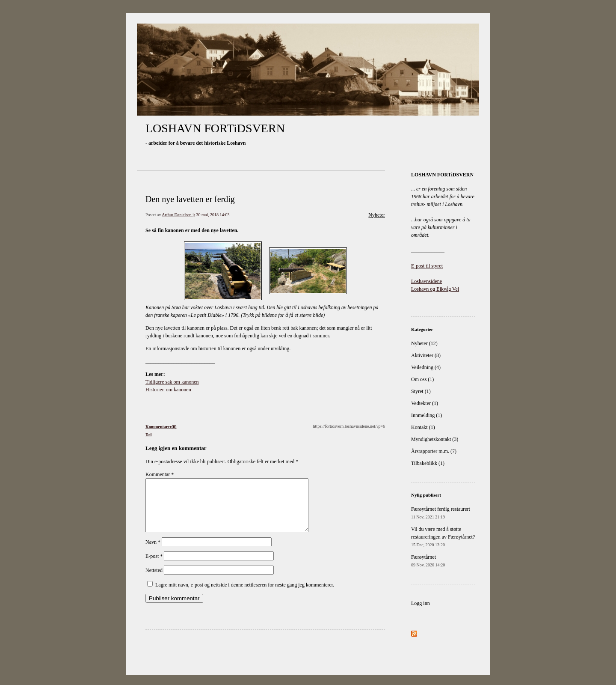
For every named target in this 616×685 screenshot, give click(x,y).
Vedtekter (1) (425, 403)
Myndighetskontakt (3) (435, 439)
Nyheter (377, 215)
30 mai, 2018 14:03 (213, 215)
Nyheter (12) (424, 343)
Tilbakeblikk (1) (428, 463)
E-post (154, 566)
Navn (153, 552)
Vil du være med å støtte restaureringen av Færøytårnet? (443, 537)
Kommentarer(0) (161, 427)
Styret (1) (421, 391)
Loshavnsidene (426, 281)
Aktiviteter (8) (426, 355)
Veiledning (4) (426, 367)
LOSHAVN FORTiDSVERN (215, 128)
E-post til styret (427, 266)
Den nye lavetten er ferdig (190, 199)
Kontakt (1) (423, 427)
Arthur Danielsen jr (178, 215)
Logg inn (421, 603)
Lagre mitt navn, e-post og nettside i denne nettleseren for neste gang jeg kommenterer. (245, 595)
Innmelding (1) (426, 415)
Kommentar (160, 474)
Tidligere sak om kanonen (172, 382)
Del (148, 435)
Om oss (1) (422, 379)
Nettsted (154, 581)
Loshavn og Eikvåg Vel (435, 289)
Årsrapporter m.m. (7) (434, 451)
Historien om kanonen (168, 390)
